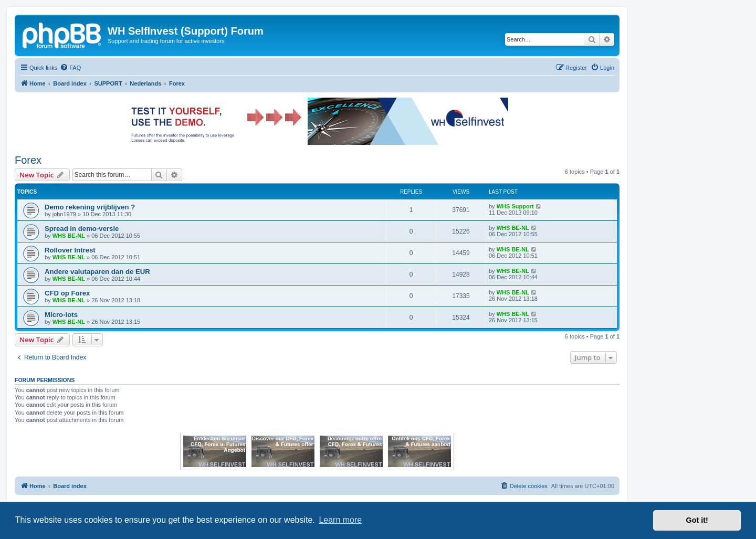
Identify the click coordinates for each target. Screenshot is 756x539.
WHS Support (515, 206)
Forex (28, 160)
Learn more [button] (340, 520)
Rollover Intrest (70, 250)
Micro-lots (61, 315)
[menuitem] (70, 68)
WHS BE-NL (69, 236)
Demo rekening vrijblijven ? (90, 207)
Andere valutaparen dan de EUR (97, 272)
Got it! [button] (697, 520)
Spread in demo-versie (82, 229)
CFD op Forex (67, 293)
